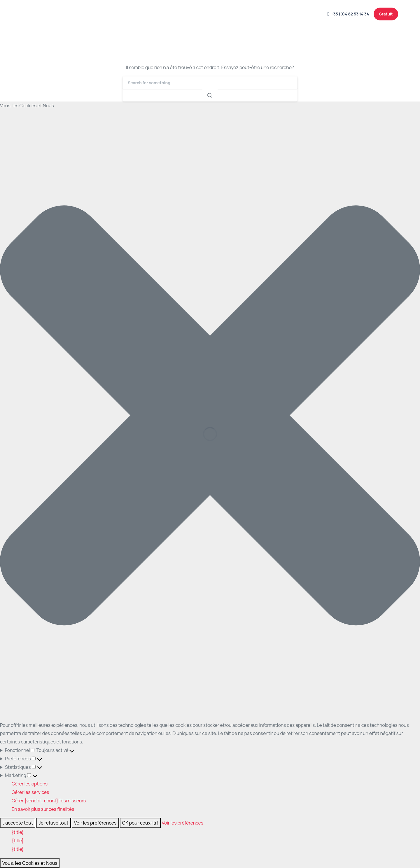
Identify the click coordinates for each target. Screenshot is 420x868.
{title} (18, 832)
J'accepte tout (18, 823)
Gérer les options (30, 784)
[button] (210, 415)
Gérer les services (30, 792)
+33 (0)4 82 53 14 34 (348, 14)
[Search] (210, 83)
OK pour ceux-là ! (140, 823)
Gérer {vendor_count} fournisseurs (49, 801)
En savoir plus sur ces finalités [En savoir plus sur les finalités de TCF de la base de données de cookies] (43, 809)
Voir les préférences (95, 823)
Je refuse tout (54, 823)
